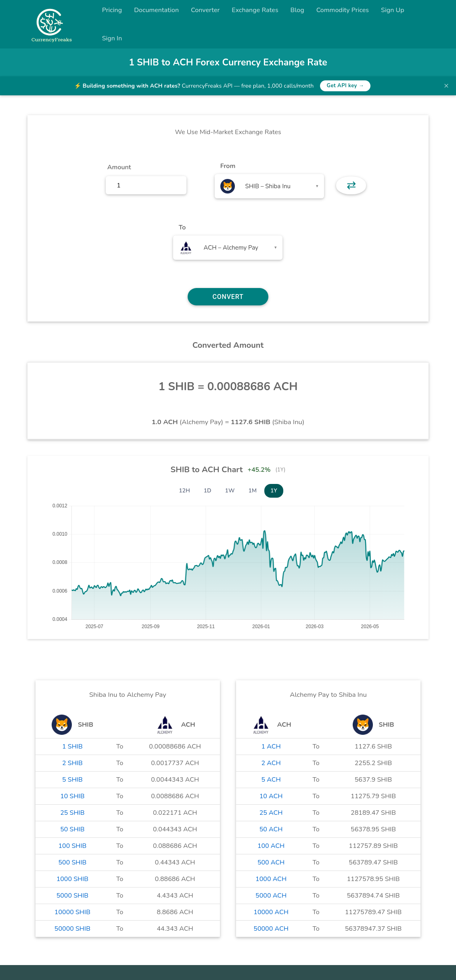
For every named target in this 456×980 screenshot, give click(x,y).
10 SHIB (72, 796)
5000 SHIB (73, 896)
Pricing (112, 10)
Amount (119, 167)
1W (230, 491)
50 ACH (271, 829)
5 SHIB (72, 780)
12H (184, 491)
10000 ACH (271, 912)
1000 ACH (271, 879)
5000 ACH (271, 896)
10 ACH (271, 796)
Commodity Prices (343, 10)
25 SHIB (72, 813)
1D (208, 491)
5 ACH (271, 780)
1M (253, 491)
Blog (297, 10)
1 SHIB (72, 747)
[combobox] (269, 186)
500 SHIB (72, 862)
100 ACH (271, 846)
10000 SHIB (72, 912)
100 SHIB (72, 846)
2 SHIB (72, 763)
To (182, 227)
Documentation (156, 10)
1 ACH (271, 747)
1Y (274, 491)
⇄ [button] (351, 185)
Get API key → (345, 86)
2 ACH (271, 763)
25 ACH (271, 813)
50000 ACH (271, 929)
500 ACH (271, 862)
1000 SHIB (73, 879)
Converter (205, 10)
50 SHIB (72, 829)
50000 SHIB (72, 929)
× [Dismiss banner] (446, 86)
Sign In (112, 38)
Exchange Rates (255, 10)
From (228, 166)
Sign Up (393, 10)
